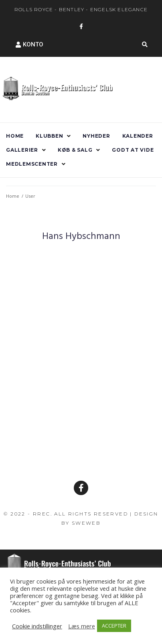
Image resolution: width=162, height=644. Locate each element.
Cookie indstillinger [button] (37, 626)
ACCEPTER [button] (114, 626)
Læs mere (82, 626)
